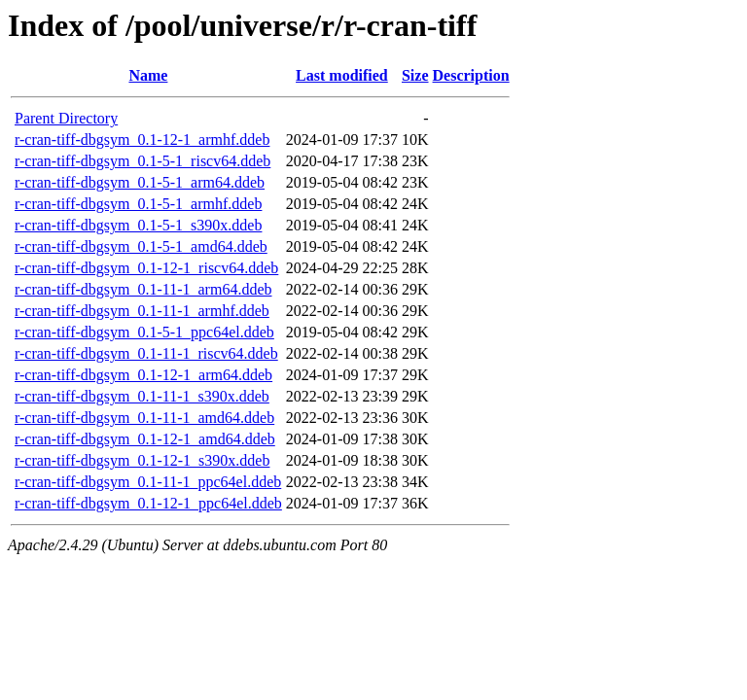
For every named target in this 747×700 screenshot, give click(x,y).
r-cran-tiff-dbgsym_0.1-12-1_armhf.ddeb (142, 140)
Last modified (342, 75)
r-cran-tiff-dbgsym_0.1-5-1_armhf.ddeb (138, 204)
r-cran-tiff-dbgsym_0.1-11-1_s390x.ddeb (142, 396)
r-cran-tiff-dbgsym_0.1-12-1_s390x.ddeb (142, 460)
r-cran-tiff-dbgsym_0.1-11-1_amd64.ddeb (144, 418)
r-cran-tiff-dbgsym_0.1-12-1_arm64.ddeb (143, 375)
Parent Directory (66, 118)
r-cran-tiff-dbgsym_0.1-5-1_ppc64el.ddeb (144, 332)
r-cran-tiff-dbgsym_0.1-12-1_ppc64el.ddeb (148, 503)
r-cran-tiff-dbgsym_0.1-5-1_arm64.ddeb (140, 182)
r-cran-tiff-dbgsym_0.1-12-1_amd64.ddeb (145, 439)
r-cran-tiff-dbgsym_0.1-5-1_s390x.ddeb (138, 225)
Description (471, 75)
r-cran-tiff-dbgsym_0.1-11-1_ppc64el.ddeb (148, 482)
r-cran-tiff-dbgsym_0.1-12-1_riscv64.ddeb (146, 268)
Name (148, 75)
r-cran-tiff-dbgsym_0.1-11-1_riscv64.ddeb (146, 353)
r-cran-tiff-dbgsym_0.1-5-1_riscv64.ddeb (142, 161)
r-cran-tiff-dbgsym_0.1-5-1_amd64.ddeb (141, 246)
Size (415, 75)
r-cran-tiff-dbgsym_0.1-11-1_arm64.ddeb (143, 289)
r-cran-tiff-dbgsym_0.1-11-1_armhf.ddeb (142, 311)
